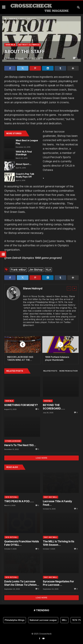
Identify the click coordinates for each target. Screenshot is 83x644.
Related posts (50, 371)
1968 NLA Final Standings (24, 153)
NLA (48, 270)
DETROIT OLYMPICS (29, 45)
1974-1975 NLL (11, 497)
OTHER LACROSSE (13, 441)
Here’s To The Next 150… (20, 445)
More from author (69, 371)
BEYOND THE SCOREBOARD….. (54, 407)
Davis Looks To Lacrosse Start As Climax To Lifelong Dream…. (21, 583)
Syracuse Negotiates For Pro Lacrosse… (58, 583)
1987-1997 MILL (51, 497)
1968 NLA (13, 19)
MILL (64, 620)
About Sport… (24, 164)
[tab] (50, 371)
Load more (41, 458)
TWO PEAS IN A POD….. (19, 501)
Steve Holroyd (33, 288)
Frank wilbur (18, 270)
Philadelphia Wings (15, 620)
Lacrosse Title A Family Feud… (57, 503)
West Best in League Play (27, 142)
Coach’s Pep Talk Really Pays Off (25, 175)
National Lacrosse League (43, 620)
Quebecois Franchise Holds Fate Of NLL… (22, 543)
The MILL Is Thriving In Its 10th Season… (59, 543)
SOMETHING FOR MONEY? (21, 405)
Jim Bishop (36, 270)
